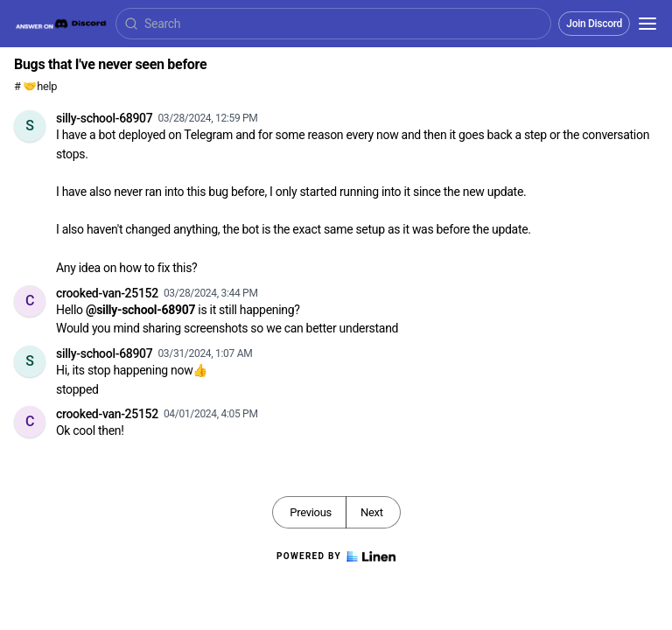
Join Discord (594, 24)
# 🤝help (35, 86)
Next (372, 512)
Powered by (336, 556)
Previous (311, 512)
